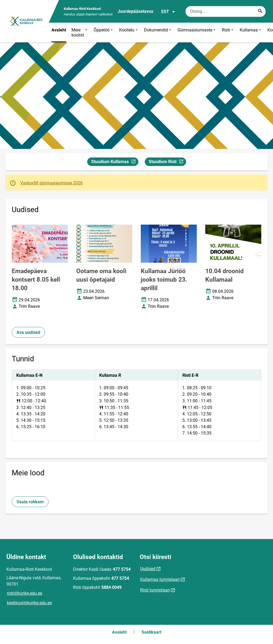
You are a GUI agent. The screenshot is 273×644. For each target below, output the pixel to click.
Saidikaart (151, 632)
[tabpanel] (136, 405)
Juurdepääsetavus (135, 11)
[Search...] (260, 11)
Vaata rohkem (30, 502)
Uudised (148, 569)
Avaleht (59, 30)
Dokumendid (158, 33)
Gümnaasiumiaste (197, 33)
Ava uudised (28, 332)
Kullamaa (251, 33)
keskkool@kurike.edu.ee (29, 603)
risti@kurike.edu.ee (25, 593)
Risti (228, 33)
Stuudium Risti (167, 162)
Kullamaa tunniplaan (160, 579)
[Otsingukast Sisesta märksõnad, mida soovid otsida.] (226, 11)
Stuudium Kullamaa (115, 162)
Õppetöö (104, 33)
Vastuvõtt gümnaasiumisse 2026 (51, 183)
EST (168, 12)
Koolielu (129, 33)
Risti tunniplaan (155, 590)
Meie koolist (80, 33)
